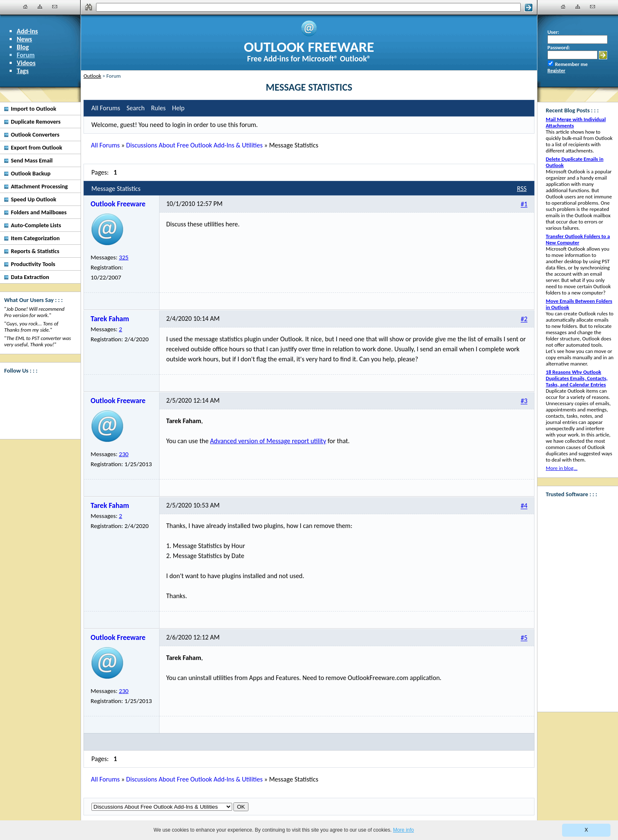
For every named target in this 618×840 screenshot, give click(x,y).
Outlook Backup (31, 173)
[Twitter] (38, 420)
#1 (524, 204)
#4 (524, 506)
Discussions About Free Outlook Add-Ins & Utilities (194, 145)
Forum (26, 55)
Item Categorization (35, 238)
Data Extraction (30, 277)
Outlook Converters (35, 135)
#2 (524, 319)
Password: (559, 47)
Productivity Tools (33, 264)
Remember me (571, 64)
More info (403, 830)
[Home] (25, 7)
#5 (524, 638)
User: (553, 32)
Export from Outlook (37, 147)
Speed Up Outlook (34, 199)
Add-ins (27, 31)
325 (124, 257)
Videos (26, 63)
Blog (23, 47)
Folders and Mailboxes (39, 212)
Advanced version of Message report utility (268, 441)
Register (556, 70)
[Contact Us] (55, 7)
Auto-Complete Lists (36, 225)
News (24, 39)
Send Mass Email (32, 160)
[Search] (308, 7)
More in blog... (562, 468)
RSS (522, 189)
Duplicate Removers (36, 122)
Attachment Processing (39, 186)
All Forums (105, 145)
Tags (23, 71)
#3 (524, 401)
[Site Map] (40, 7)
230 (124, 454)
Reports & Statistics (35, 251)
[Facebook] (38, 389)
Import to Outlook (34, 109)
